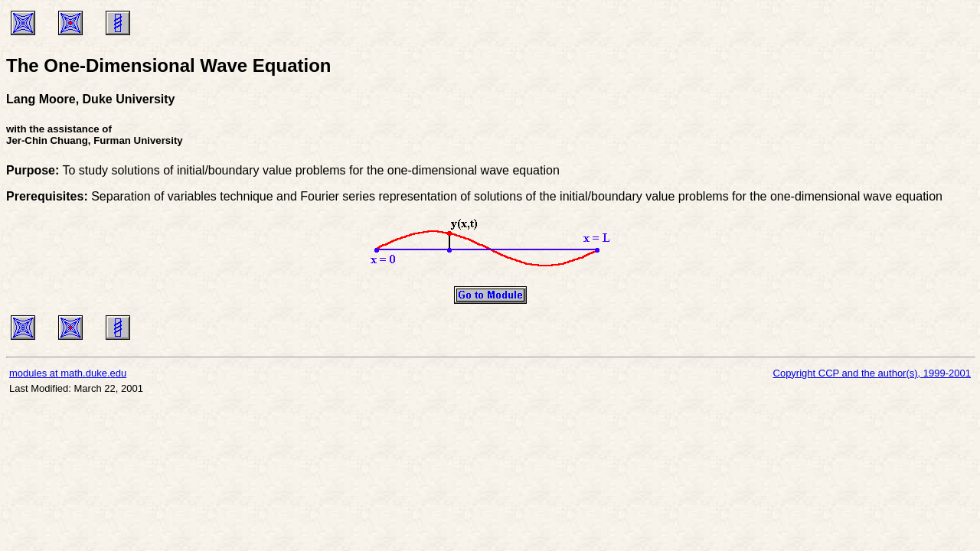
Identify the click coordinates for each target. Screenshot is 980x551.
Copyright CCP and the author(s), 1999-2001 (872, 373)
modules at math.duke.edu (68, 373)
